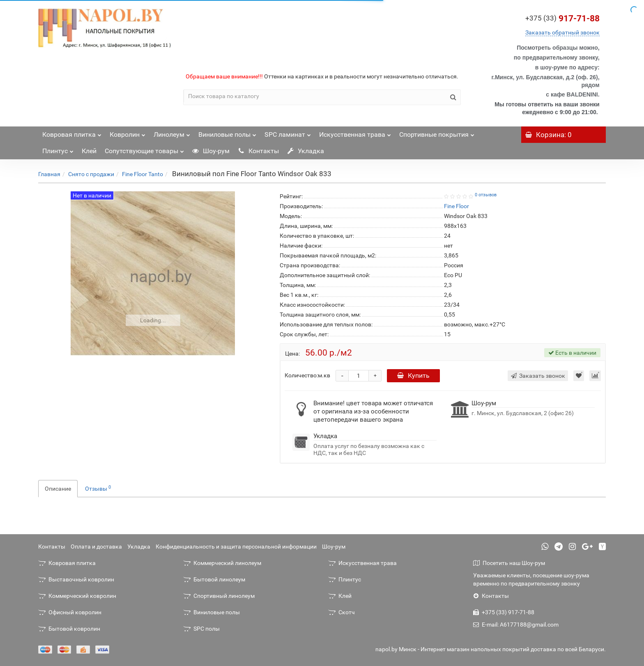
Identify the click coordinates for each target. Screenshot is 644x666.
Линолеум (172, 132)
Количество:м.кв (307, 375)
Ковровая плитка (72, 132)
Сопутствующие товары (144, 149)
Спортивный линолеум (219, 596)
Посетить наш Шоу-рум (509, 563)
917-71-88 (562, 18)
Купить (413, 375)
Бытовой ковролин (69, 629)
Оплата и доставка (96, 547)
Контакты (258, 151)
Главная (49, 174)
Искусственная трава (355, 132)
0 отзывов (486, 195)
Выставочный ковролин (76, 579)
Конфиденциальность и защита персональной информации (236, 547)
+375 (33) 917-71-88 (504, 612)
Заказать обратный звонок (562, 32)
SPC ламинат (288, 132)
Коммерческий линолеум (222, 563)
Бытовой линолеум (214, 579)
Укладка (306, 151)
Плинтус (58, 149)
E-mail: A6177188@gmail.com (516, 625)
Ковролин (128, 132)
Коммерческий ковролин (77, 596)
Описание (58, 489)
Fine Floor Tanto (143, 174)
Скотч (342, 612)
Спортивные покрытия (437, 132)
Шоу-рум (211, 151)
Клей (89, 151)
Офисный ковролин (70, 612)
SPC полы (201, 629)
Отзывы (98, 488)
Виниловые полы (227, 132)
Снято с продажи (91, 174)
